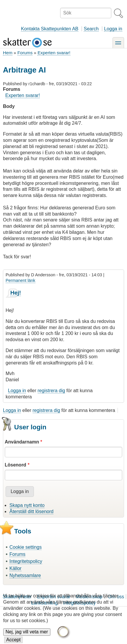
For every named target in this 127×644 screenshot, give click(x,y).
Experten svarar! (54, 53)
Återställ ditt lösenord (31, 511)
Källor (15, 568)
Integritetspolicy (26, 561)
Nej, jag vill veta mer (27, 636)
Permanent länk (20, 280)
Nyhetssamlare (25, 575)
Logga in (113, 29)
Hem (8, 53)
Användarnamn (22, 442)
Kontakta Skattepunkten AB (50, 29)
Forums (25, 53)
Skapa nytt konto (27, 505)
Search (91, 29)
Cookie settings (25, 547)
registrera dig (51, 391)
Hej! (16, 293)
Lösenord (15, 465)
